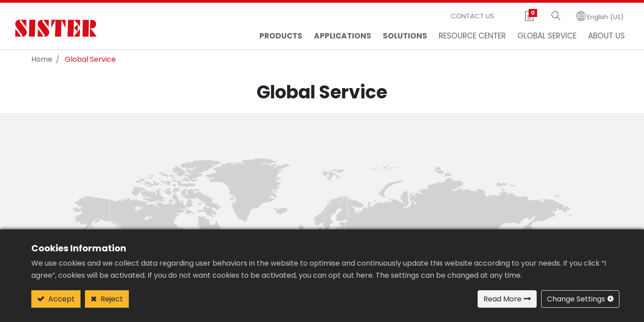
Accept (61, 299)
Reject (111, 299)
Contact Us (472, 16)
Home (42, 59)
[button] (556, 16)
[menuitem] (343, 37)
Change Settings (576, 299)
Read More (502, 299)
